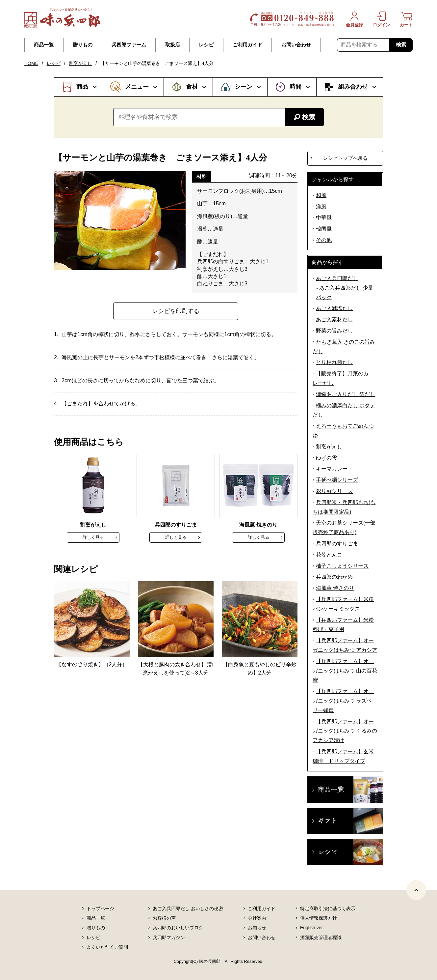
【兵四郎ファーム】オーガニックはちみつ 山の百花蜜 (345, 671)
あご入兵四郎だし (337, 278)
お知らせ (257, 928)
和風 (321, 195)
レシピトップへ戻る (345, 158)
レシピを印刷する (176, 311)
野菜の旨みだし (334, 331)
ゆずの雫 (326, 458)
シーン (244, 87)
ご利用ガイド (247, 45)
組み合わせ (353, 87)
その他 (324, 240)
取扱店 (173, 45)
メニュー (137, 87)
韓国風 (324, 229)
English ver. (312, 928)
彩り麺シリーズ (334, 491)
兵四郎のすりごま (337, 544)
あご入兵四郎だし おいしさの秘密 (188, 908)
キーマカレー (332, 469)
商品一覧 (44, 45)
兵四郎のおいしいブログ (178, 928)
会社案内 (257, 918)
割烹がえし (80, 63)
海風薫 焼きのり (335, 588)
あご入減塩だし (334, 308)
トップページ (100, 908)
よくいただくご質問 (107, 947)
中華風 (324, 218)
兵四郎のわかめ (334, 577)
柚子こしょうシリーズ (342, 566)
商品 (82, 87)
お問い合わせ (296, 45)
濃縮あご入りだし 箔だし (346, 394)
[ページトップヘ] (416, 890)
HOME (31, 63)
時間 (296, 87)
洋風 (321, 206)
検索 (401, 45)
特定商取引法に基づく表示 (328, 908)
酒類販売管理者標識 (321, 937)
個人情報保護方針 (319, 918)
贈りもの (83, 45)
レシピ (206, 45)
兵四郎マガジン (169, 937)
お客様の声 (164, 918)
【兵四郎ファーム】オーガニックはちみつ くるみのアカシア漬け (345, 731)
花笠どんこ (329, 555)
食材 (192, 87)
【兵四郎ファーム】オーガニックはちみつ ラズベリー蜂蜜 (343, 701)
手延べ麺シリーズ (337, 480)
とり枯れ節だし (334, 362)
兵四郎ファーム (129, 45)
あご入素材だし (334, 319)
